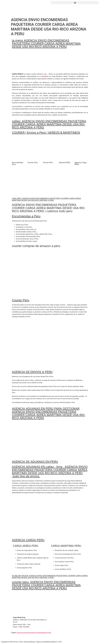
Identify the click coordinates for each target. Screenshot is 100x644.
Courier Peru (21, 300)
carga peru (20, 633)
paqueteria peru (46, 633)
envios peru (36, 633)
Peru (45, 74)
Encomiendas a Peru (26, 216)
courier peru (28, 633)
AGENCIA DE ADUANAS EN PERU (35, 462)
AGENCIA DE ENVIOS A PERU (32, 372)
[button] (75, 3)
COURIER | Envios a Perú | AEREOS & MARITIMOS (46, 133)
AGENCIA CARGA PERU (28, 540)
